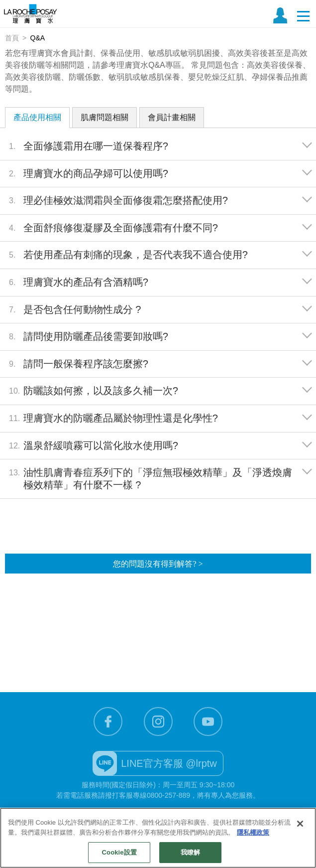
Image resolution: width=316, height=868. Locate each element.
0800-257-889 (168, 795)
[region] (158, 838)
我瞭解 (190, 852)
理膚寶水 (31, 14)
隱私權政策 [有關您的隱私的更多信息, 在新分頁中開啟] (253, 832)
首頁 (12, 38)
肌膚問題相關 (105, 117)
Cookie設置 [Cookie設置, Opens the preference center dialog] (119, 852)
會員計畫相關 (172, 117)
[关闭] (300, 824)
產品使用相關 (37, 117)
